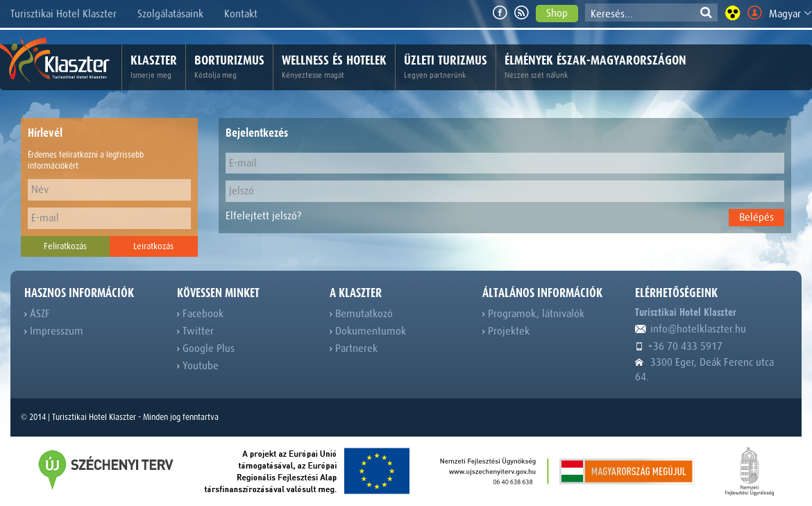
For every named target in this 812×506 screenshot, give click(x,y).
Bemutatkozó (361, 314)
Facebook (200, 314)
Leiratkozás (153, 246)
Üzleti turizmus (446, 67)
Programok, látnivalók (533, 314)
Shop (557, 13)
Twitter (195, 331)
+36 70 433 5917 (679, 346)
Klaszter (154, 67)
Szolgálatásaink (170, 14)
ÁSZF (37, 314)
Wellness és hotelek (334, 67)
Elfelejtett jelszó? (263, 216)
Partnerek (354, 348)
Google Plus (206, 348)
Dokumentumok (368, 331)
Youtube (198, 366)
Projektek (506, 331)
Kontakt (241, 14)
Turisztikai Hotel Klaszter (64, 14)
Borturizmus (229, 67)
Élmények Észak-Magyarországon (595, 67)
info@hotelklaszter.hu (691, 329)
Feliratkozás (65, 246)
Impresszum (54, 331)
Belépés (756, 217)
